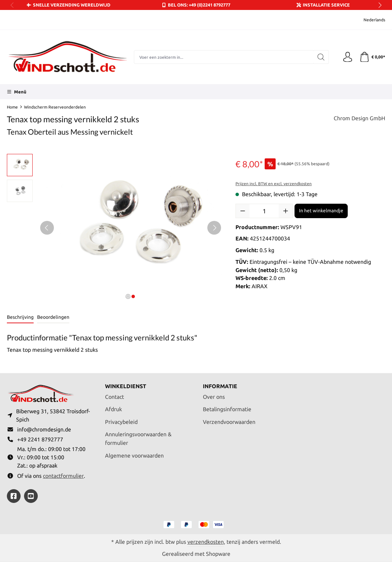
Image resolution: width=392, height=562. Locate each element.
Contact (114, 396)
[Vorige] (47, 228)
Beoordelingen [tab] (53, 317)
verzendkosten (206, 542)
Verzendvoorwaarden (229, 421)
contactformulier (63, 476)
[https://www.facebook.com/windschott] (14, 496)
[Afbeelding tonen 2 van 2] (133, 296)
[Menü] (17, 92)
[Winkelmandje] (372, 57)
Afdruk (113, 409)
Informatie (220, 386)
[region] (114, 228)
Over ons (214, 396)
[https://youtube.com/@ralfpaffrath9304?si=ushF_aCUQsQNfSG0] (31, 496)
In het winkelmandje (321, 211)
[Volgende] (214, 228)
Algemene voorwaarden (134, 455)
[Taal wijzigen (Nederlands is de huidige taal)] (370, 20)
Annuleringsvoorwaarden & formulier (138, 438)
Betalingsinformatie (227, 409)
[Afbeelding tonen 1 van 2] (128, 296)
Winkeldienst (126, 386)
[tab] (20, 318)
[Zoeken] (321, 57)
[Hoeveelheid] (264, 211)
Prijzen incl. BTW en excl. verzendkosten (274, 184)
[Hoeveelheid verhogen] (286, 211)
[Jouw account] (347, 57)
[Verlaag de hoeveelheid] (243, 211)
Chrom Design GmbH (359, 118)
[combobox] (224, 57)
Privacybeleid (121, 421)
